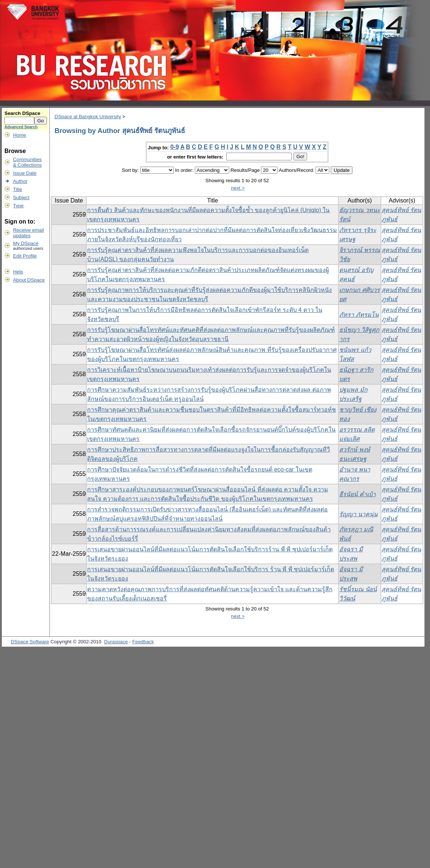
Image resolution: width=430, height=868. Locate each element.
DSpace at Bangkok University (88, 117)
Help (18, 272)
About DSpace (29, 280)
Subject (21, 198)
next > (238, 188)
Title (18, 189)
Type (18, 206)
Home (20, 135)
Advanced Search (21, 127)
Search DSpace (22, 113)
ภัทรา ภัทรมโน (359, 315)
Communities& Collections (27, 162)
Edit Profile (25, 256)
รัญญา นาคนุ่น (358, 514)
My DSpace (26, 243)
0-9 (174, 147)
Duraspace (116, 642)
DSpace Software (30, 642)
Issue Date (25, 173)
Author (20, 181)
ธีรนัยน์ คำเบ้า (357, 494)
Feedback (143, 642)
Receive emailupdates (28, 233)
